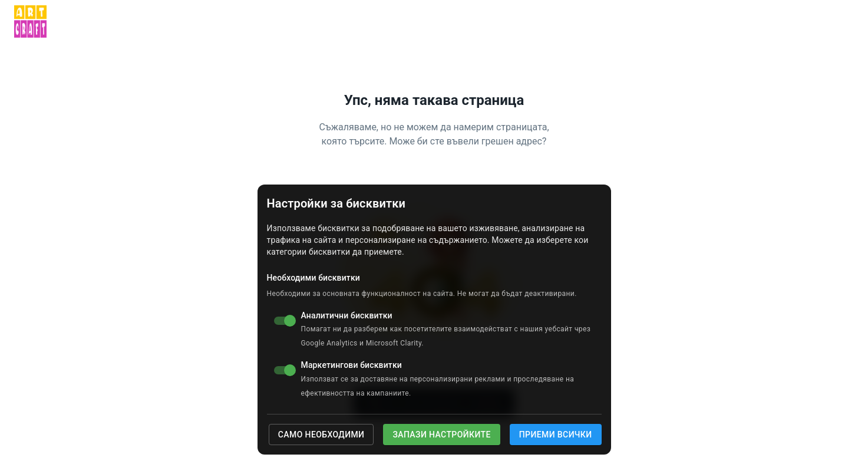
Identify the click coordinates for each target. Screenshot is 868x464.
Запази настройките (441, 435)
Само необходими (321, 435)
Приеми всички (556, 435)
